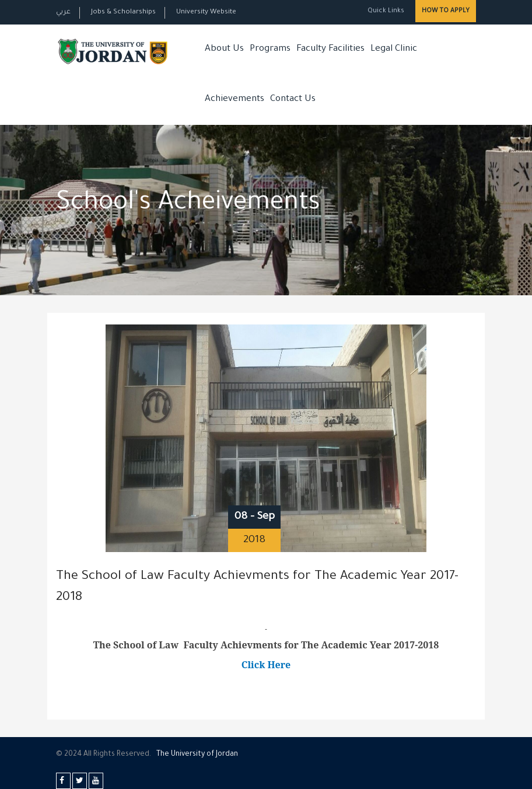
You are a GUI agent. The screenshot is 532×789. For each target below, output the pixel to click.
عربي (63, 13)
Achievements (235, 100)
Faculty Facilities (330, 49)
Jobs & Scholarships (123, 13)
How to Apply (446, 11)
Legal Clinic (394, 49)
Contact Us (293, 100)
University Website (206, 13)
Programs (270, 49)
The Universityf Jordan (197, 755)
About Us (224, 49)
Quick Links (385, 11)
